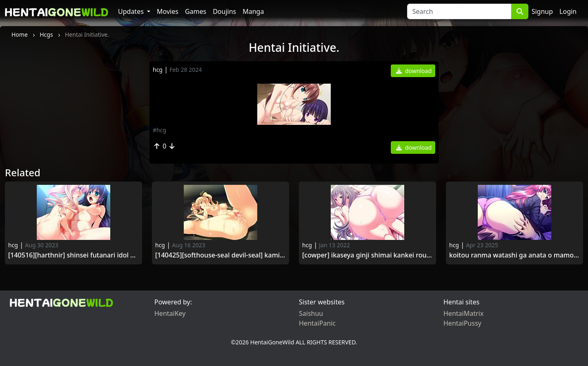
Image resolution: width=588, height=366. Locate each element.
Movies (168, 11)
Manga (253, 11)
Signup (542, 11)
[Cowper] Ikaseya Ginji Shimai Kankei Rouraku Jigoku (367, 255)
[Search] (459, 11)
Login (568, 11)
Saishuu (311, 313)
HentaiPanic (317, 323)
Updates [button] (132, 11)
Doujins (224, 11)
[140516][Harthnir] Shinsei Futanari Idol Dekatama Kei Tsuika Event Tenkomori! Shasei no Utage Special (73, 255)
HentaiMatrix (463, 313)
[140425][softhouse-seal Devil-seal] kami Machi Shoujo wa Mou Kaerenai (220, 255)
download (414, 71)
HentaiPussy (462, 323)
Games (196, 11)
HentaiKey (170, 313)
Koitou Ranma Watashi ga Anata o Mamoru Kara (514, 255)
